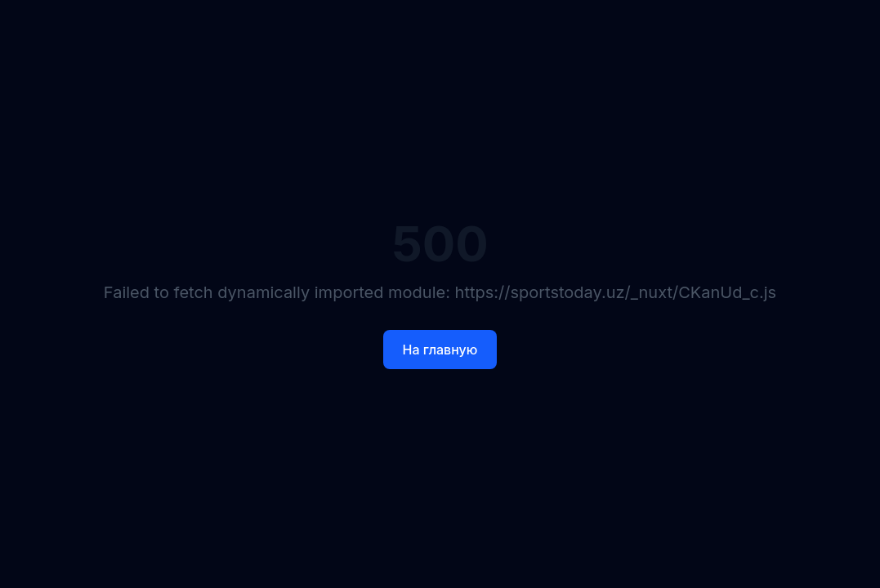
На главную (440, 350)
